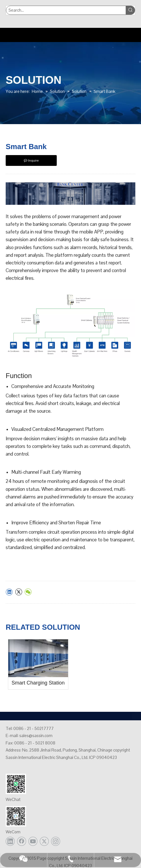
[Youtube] (33, 841)
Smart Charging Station (38, 683)
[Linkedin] (10, 841)
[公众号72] (16, 784)
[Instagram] (56, 841)
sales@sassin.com (36, 735)
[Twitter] (44, 841)
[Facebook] (22, 841)
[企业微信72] (16, 816)
